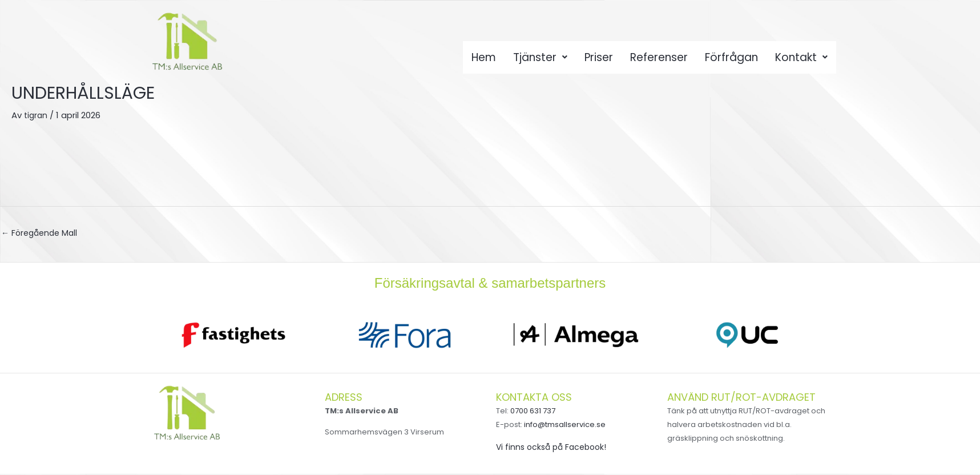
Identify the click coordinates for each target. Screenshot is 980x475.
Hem (481, 61)
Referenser (660, 61)
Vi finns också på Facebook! (554, 448)
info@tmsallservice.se (565, 426)
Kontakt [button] (804, 61)
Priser (598, 61)
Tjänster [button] (539, 61)
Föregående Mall (42, 234)
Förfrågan (733, 61)
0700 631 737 (533, 412)
